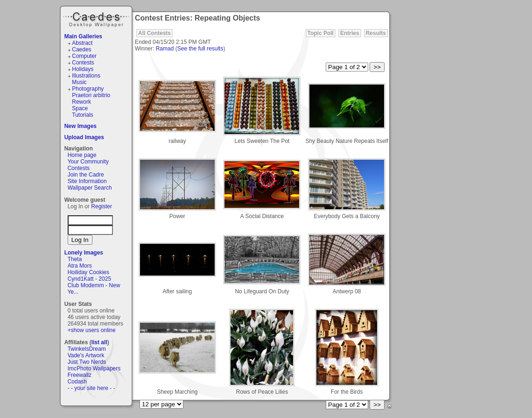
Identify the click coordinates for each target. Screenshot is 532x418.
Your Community (88, 162)
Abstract (82, 43)
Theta (75, 259)
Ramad (165, 49)
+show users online (92, 330)
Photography (88, 89)
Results (376, 33)
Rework (81, 102)
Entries (350, 33)
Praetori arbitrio (91, 95)
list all (99, 342)
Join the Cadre (86, 175)
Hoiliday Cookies (88, 272)
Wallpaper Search (90, 188)
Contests (83, 63)
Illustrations (86, 76)
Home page (82, 155)
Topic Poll (321, 33)
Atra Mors (80, 266)
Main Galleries (83, 36)
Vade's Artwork (86, 355)
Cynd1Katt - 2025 (89, 279)
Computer (84, 56)
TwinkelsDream (87, 349)
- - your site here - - (91, 388)
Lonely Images (84, 253)
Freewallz (80, 375)
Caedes (97, 18)
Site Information (87, 181)
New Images (80, 126)
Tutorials (83, 115)
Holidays (83, 69)
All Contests (154, 33)
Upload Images (84, 137)
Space (80, 108)
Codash (77, 382)
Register (101, 206)
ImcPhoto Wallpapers (94, 368)
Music (79, 82)
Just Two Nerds (87, 362)
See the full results (200, 49)
